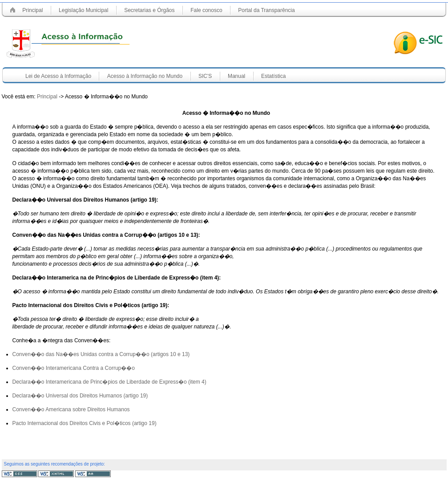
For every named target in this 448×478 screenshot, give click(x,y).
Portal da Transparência (266, 10)
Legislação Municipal (83, 10)
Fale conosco (206, 10)
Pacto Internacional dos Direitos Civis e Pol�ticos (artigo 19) (85, 423)
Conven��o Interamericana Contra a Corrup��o (74, 368)
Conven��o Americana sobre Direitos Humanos (71, 409)
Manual (236, 76)
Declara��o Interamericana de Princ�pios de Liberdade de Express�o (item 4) (109, 382)
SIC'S (205, 76)
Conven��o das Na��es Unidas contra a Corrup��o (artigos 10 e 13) (101, 354)
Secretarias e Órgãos (149, 10)
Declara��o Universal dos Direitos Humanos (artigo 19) (80, 396)
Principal (32, 10)
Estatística (273, 76)
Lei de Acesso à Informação (58, 76)
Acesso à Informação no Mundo (145, 76)
